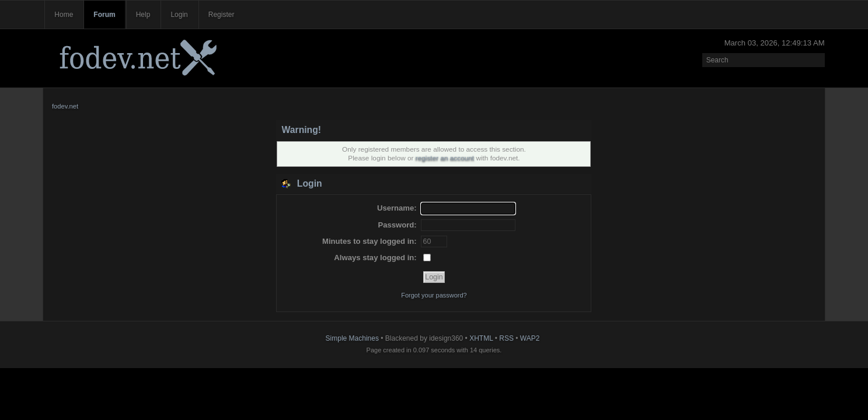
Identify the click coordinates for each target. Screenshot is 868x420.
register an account (445, 158)
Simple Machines (352, 338)
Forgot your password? (434, 295)
